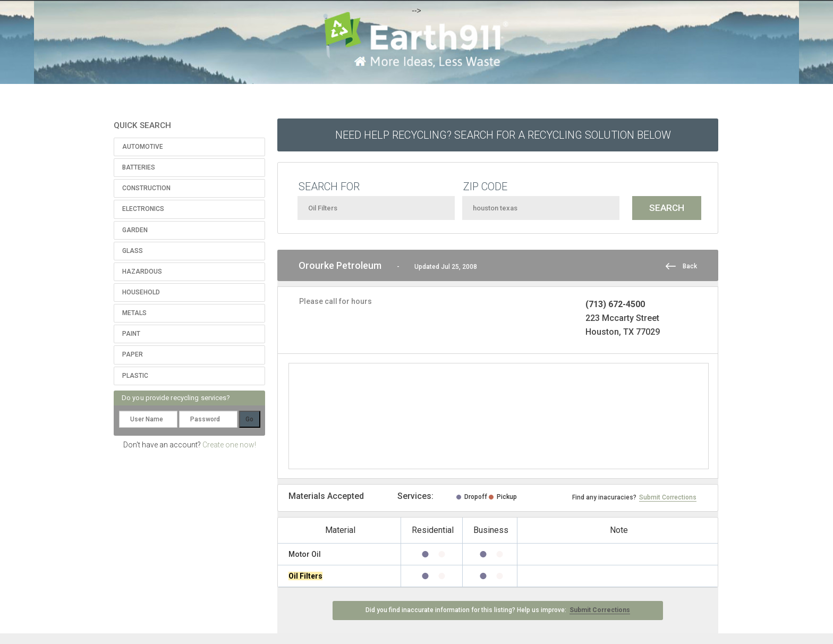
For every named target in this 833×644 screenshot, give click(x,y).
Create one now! (229, 445)
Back (690, 266)
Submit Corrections (668, 497)
